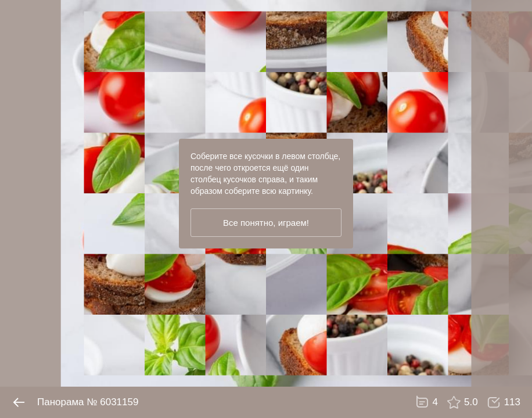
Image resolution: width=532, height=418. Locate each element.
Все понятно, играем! (266, 223)
